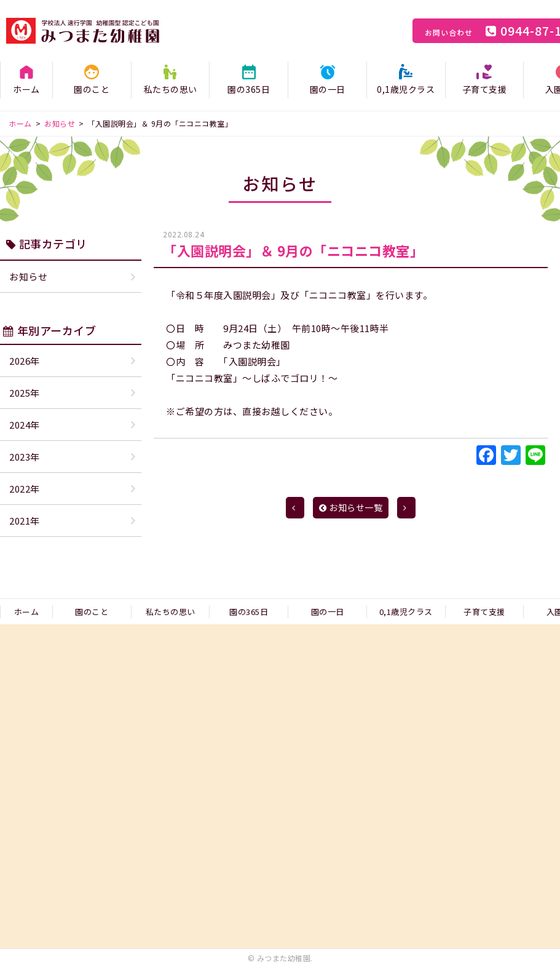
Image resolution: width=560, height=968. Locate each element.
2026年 (25, 361)
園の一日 (328, 89)
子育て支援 (485, 89)
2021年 (25, 521)
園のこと (92, 89)
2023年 (25, 457)
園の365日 (249, 89)
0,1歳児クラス (406, 89)
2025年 (25, 393)
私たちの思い (171, 89)
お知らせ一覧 (351, 507)
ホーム (26, 89)
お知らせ (28, 276)
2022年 (25, 489)
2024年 (25, 425)
